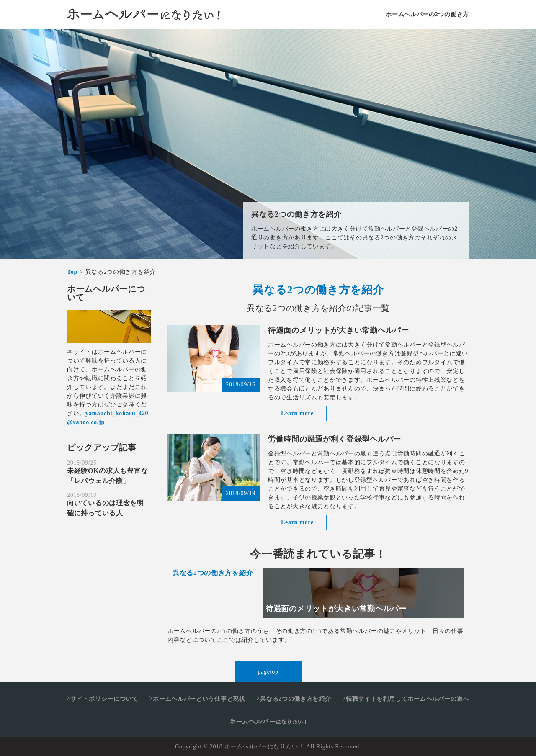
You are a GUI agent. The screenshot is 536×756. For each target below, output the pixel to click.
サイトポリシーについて (104, 699)
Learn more (297, 413)
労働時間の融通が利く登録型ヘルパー (335, 439)
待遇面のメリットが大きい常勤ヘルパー (339, 330)
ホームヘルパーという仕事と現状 (199, 699)
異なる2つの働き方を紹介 (296, 214)
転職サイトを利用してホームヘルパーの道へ (407, 699)
